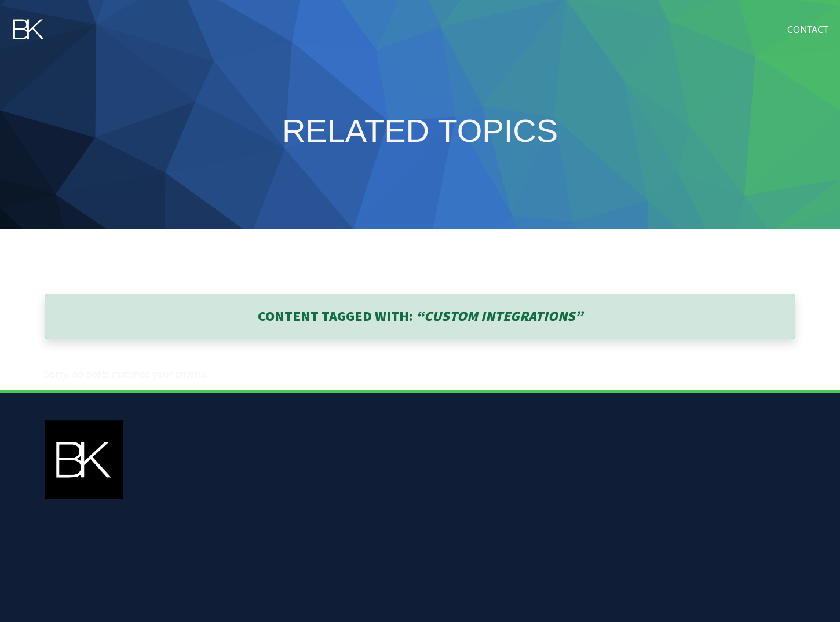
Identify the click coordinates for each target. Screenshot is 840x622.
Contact (808, 30)
